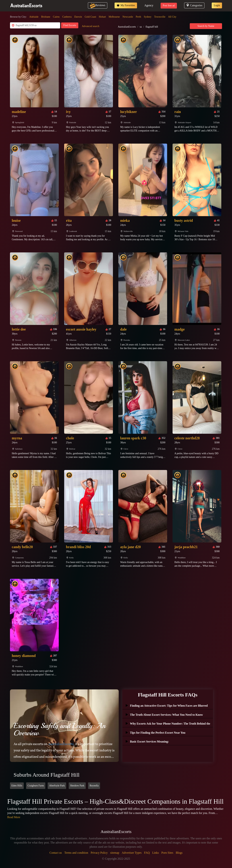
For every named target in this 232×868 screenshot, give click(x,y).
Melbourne (114, 17)
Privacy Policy (99, 853)
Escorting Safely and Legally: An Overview (60, 729)
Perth (138, 17)
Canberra (67, 17)
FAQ (147, 853)
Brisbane (46, 17)
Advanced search (91, 26)
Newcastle (128, 17)
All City (172, 17)
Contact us (56, 853)
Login (217, 5)
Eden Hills (17, 786)
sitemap (115, 853)
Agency (149, 5)
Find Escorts (70, 25)
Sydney (148, 17)
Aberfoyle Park (57, 786)
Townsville (160, 17)
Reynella (94, 786)
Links (156, 853)
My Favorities (126, 5)
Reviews (98, 5)
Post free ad (169, 6)
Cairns (56, 17)
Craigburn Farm (36, 786)
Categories (194, 5)
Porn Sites (167, 853)
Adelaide (34, 17)
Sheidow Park (77, 786)
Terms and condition (76, 853)
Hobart (102, 17)
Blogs (179, 853)
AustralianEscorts (127, 27)
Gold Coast (90, 17)
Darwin (78, 17)
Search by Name (206, 26)
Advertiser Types (132, 853)
